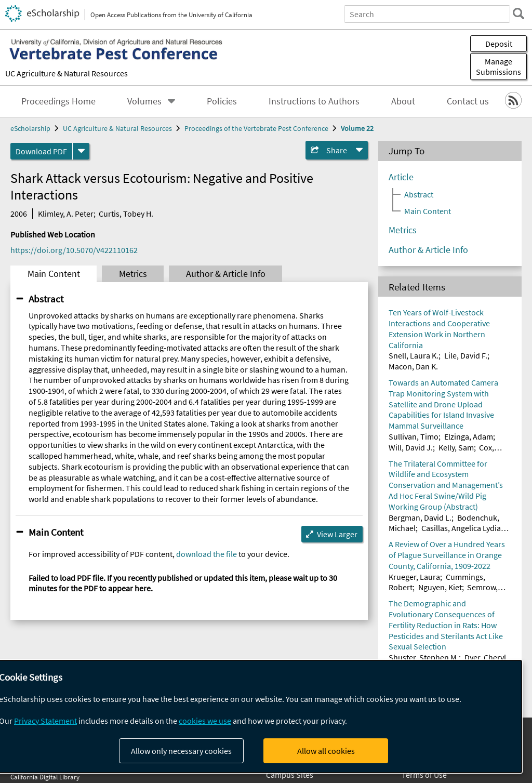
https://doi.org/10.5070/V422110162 (74, 250)
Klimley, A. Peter (66, 214)
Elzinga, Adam (469, 436)
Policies (222, 101)
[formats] (81, 151)
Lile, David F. (466, 355)
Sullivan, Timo (414, 436)
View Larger (337, 534)
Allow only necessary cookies (181, 751)
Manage (498, 67)
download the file (207, 554)
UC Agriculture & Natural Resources (66, 73)
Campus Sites (290, 775)
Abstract (46, 299)
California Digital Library (45, 777)
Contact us (468, 101)
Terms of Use (424, 775)
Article (401, 177)
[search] (518, 14)
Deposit (499, 44)
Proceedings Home (58, 101)
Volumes (144, 101)
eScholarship (30, 128)
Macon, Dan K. (413, 366)
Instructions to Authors (314, 101)
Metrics (133, 274)
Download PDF (41, 151)
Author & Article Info (226, 274)
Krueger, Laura (414, 577)
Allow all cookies (326, 751)
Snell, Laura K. (414, 355)
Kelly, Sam (456, 447)
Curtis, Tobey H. (126, 214)
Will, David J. (411, 447)
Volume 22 (357, 128)
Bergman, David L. (420, 517)
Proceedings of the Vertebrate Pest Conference (256, 128)
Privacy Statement (45, 721)
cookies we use (205, 721)
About (403, 101)
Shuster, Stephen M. (424, 657)
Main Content (54, 274)
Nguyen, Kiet (440, 587)
